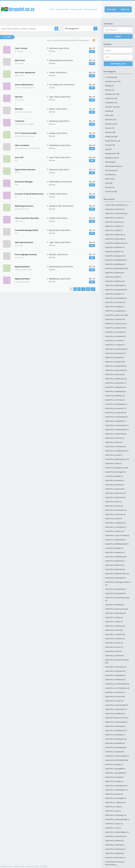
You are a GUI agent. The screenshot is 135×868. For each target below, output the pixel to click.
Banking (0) (109, 86)
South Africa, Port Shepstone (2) (117, 688)
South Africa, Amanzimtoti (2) (116, 213)
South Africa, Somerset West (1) (117, 756)
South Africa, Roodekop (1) (115, 735)
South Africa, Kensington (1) (116, 472)
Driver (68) (109, 115)
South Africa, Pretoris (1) (114, 701)
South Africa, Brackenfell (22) (116, 290)
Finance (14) (110, 128)
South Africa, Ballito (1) (114, 230)
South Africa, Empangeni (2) (116, 391)
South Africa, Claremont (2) (115, 332)
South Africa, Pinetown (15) (115, 671)
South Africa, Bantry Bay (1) (115, 239)
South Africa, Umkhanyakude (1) (117, 819)
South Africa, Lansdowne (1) (116, 527)
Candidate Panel (62, 9)
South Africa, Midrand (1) (115, 565)
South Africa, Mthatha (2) (115, 605)
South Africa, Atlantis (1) (114, 226)
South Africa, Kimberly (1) (115, 485)
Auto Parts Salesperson (25, 72)
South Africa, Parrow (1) (114, 647)
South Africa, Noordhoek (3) (116, 613)
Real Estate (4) (110, 175)
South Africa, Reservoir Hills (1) (117, 718)
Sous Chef (19, 157)
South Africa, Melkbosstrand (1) (117, 544)
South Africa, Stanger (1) (114, 781)
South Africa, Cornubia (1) (115, 340)
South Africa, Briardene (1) (115, 302)
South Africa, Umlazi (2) (114, 824)
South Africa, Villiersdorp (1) (116, 836)
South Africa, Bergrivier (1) (115, 256)
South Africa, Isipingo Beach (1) (117, 451)
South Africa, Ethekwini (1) (115, 396)
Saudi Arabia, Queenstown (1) (116, 205)
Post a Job (44, 866)
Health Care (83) (111, 137)
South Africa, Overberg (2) (115, 626)
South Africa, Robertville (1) (115, 726)
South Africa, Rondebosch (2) (116, 730)
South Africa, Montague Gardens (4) (118, 583)
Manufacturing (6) (112, 158)
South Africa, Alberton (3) (115, 209)
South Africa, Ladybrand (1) (115, 523)
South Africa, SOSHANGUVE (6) (117, 760)
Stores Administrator (24, 85)
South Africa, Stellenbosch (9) (116, 786)
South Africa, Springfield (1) (116, 773)
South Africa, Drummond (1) (116, 353)
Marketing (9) (110, 162)
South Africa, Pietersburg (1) (116, 667)
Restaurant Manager (24, 182)
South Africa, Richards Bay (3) (116, 722)
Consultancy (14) (111, 103)
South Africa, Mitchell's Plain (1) (117, 574)
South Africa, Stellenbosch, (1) (116, 790)
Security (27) (110, 187)
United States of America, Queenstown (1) (115, 863)
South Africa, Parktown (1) (115, 639)
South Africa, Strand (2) (114, 794)
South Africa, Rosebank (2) (115, 743)
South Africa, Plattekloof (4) (115, 675)
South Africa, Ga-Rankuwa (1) (116, 404)
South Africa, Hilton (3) (114, 442)
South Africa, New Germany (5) (117, 609)
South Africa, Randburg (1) (115, 713)
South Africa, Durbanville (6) (116, 366)
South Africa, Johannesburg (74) (117, 459)
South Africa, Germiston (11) (116, 408)
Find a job (125, 9)
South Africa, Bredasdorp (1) (116, 298)
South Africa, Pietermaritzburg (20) (117, 661)
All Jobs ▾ (7, 37)
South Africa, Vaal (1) (113, 828)
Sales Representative (24, 242)
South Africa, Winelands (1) (115, 849)
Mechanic (19, 109)
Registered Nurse (22, 267)
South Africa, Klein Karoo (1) (116, 493)
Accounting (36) (111, 77)
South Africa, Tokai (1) (113, 807)
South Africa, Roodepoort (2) (116, 739)
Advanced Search (91, 9)
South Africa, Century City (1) (116, 324)
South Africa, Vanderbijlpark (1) (117, 832)
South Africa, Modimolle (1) (115, 578)
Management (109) (112, 153)
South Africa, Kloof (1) (113, 502)
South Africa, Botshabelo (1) (116, 285)
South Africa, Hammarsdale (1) (117, 425)
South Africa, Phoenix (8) (114, 656)
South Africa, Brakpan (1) (114, 294)
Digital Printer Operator (25, 169)
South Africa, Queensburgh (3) (116, 705)
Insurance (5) (110, 145)
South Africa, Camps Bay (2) (115, 311)
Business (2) (109, 90)
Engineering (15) (111, 124)
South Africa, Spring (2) (114, 764)
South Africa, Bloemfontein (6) (116, 268)
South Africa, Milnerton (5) (115, 569)
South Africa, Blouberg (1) (115, 273)
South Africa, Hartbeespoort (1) (117, 430)
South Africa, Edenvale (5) (115, 374)
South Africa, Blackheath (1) (116, 264)
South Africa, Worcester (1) (115, 858)
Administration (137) (113, 81)
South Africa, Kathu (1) (114, 463)
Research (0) (110, 179)
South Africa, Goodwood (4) (116, 413)
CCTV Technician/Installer (26, 133)
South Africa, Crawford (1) (115, 345)
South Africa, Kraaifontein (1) (116, 510)
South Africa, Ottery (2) (114, 622)
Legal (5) (108, 149)
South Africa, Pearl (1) (113, 651)
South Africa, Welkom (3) (114, 841)
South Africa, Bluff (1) (113, 277)
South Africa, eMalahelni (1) (116, 383)
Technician (20, 121)
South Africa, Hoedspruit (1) (116, 446)
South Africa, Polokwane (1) (115, 680)
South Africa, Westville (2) (115, 845)
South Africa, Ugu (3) (113, 811)
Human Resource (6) (113, 141)
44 (88, 289)
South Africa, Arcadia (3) (114, 218)
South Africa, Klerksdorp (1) (115, 497)
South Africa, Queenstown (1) (116, 709)
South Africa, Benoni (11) (114, 252)
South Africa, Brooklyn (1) (115, 307)
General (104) (110, 132)
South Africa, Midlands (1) (115, 561)
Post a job (111, 9)
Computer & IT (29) (112, 94)
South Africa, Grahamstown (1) (117, 417)
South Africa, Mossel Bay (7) (115, 589)
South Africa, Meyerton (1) (115, 552)
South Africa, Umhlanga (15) (116, 815)
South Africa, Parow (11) (114, 643)
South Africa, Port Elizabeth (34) (117, 684)
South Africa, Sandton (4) (115, 752)
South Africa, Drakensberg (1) (116, 349)
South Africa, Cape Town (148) (116, 315)
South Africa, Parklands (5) (115, 634)
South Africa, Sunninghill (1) (116, 798)
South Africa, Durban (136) (115, 362)
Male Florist (20, 60)
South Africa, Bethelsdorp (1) (116, 260)
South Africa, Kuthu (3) (114, 519)
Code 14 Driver (21, 48)
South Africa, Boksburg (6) (115, 281)
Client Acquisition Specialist (27, 218)
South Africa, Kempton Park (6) (117, 468)
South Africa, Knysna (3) (114, 506)
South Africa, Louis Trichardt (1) (117, 535)
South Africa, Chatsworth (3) (116, 328)
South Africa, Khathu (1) (114, 476)
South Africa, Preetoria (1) (115, 692)
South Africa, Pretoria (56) (115, 697)
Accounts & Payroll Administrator (29, 194)
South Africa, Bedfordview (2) (116, 243)
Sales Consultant (22, 145)
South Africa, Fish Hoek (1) (115, 400)
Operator (19, 97)
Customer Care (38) (112, 107)
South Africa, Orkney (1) (114, 617)
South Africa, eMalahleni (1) (116, 387)
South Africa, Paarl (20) (114, 630)
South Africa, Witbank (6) (114, 853)
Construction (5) (111, 98)
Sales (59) (109, 183)
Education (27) (110, 120)
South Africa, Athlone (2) (114, 222)
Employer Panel (76, 9)
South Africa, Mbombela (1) (115, 540)
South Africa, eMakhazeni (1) (116, 379)
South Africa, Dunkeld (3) (114, 357)
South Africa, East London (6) (116, 370)
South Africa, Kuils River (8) (115, 514)
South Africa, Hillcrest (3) (115, 438)
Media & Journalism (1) (114, 166)
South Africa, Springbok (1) (115, 769)
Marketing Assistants (24, 206)
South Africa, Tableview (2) (115, 802)
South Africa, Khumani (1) (115, 480)
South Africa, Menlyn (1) (114, 548)
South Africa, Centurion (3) (115, 319)
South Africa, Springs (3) (114, 777)
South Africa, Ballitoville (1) (115, 235)
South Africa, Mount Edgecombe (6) (117, 599)
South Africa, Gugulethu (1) (115, 421)
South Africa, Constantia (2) (115, 336)
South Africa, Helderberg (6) (116, 434)
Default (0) (109, 111)
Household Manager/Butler (27, 230)
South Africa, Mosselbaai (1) (116, 593)
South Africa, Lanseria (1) (115, 531)
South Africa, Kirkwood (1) (115, 489)
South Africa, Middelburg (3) (116, 557)
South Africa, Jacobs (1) (114, 455)
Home (52, 9)
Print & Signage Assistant (26, 254)
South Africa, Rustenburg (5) (116, 747)
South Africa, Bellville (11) (115, 247)
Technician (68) (111, 192)
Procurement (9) (111, 170)
